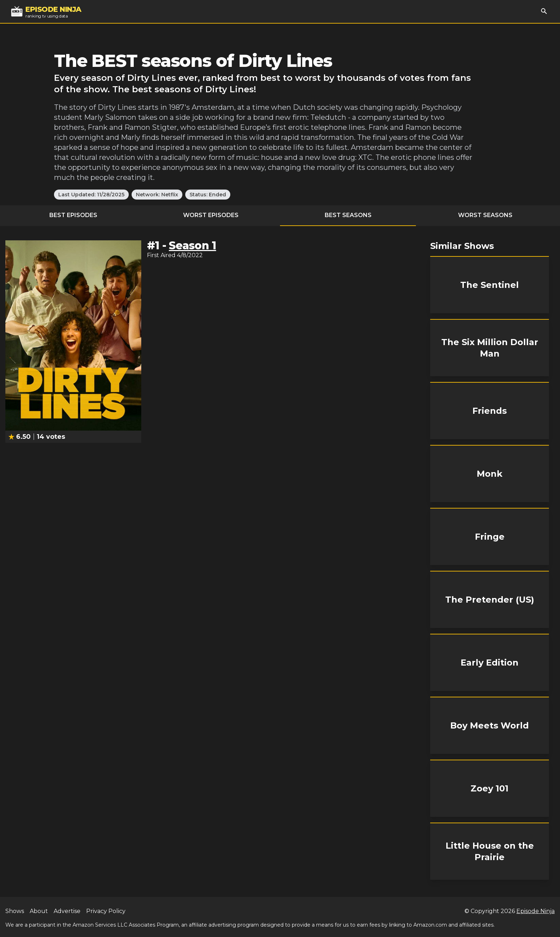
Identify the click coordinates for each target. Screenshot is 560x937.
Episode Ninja (536, 911)
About (39, 911)
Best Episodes (73, 215)
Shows (15, 911)
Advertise (67, 911)
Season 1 (192, 246)
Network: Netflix (157, 195)
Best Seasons (348, 215)
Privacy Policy (106, 911)
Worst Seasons (485, 215)
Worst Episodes (211, 215)
